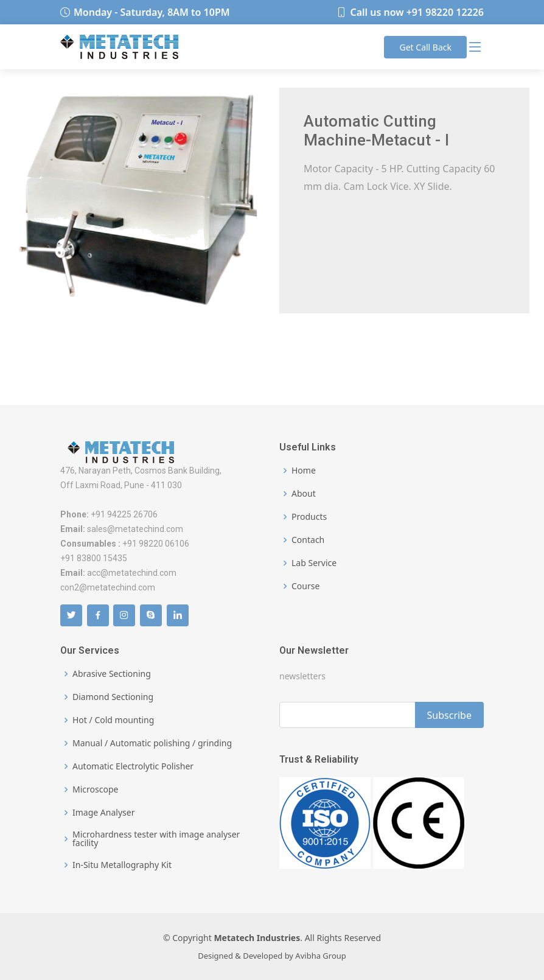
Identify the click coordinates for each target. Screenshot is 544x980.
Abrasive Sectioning (112, 674)
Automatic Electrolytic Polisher (133, 766)
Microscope (95, 789)
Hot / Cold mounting (113, 720)
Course (305, 586)
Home (304, 471)
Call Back (425, 47)
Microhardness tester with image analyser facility (156, 839)
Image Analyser (103, 813)
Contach (308, 540)
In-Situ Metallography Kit (122, 865)
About (304, 494)
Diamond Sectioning (113, 697)
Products (309, 517)
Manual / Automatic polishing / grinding (152, 743)
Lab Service (314, 563)
